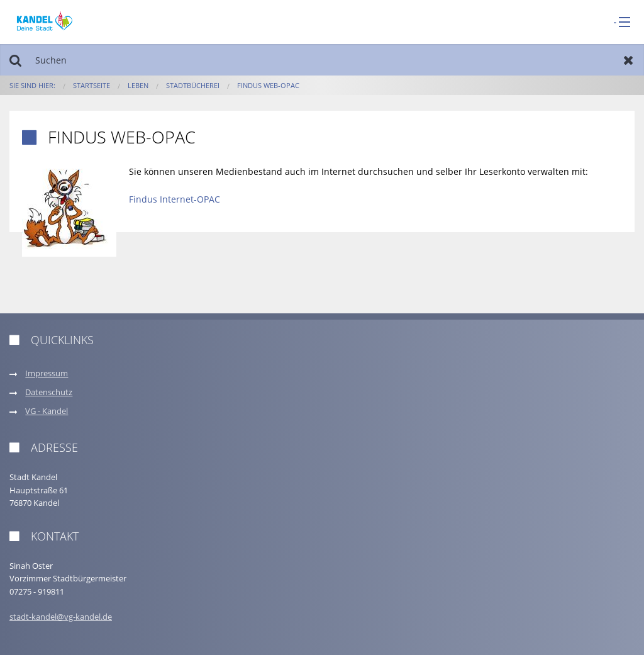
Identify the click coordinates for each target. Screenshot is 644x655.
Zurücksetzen (629, 60)
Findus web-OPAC (268, 85)
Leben (138, 85)
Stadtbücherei (193, 85)
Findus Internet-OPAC (175, 199)
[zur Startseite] (45, 21)
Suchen (15, 60)
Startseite (92, 85)
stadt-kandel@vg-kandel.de (61, 617)
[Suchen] (322, 60)
